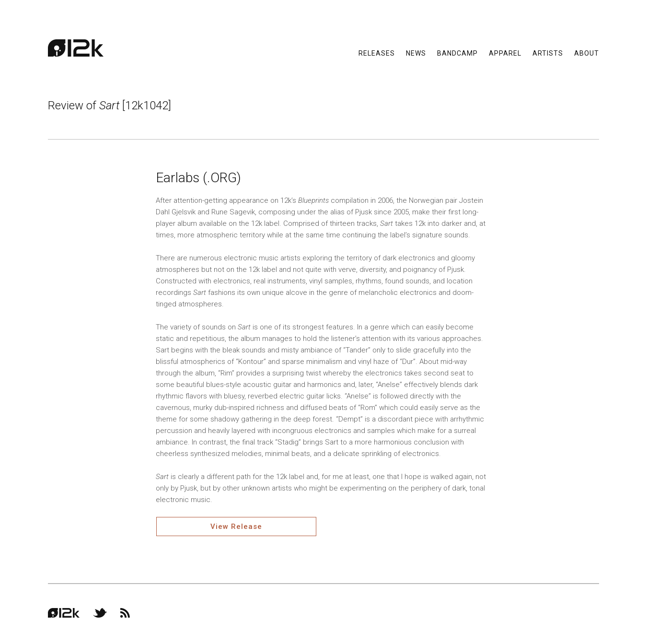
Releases (377, 53)
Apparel (505, 53)
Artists (548, 53)
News (416, 53)
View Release (236, 527)
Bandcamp (457, 53)
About (587, 53)
